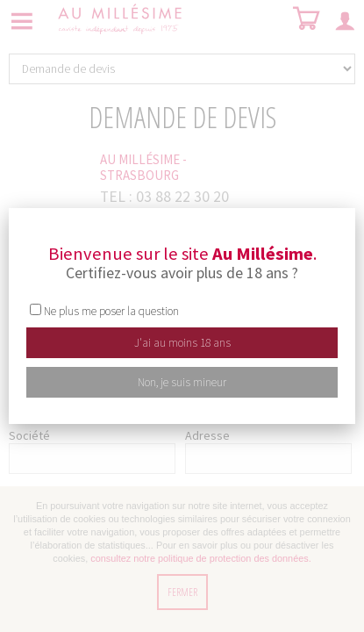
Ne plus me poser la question (111, 311)
